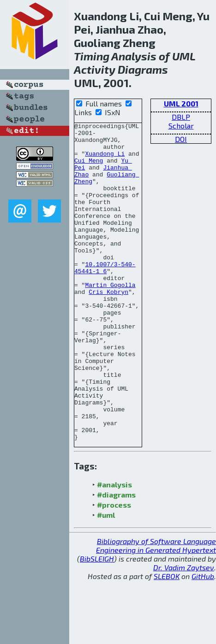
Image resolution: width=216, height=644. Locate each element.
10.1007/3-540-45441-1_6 (105, 297)
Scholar (181, 126)
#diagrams (116, 558)
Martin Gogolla (110, 318)
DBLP (181, 117)
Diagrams (143, 69)
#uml (106, 578)
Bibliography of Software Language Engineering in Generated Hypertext (156, 609)
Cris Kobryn (108, 326)
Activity (95, 69)
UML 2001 (181, 103)
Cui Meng (89, 169)
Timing (92, 56)
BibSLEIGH (97, 622)
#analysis (114, 548)
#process (114, 568)
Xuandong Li (105, 160)
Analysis (134, 56)
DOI (181, 139)
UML (184, 56)
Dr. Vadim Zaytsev (184, 631)
